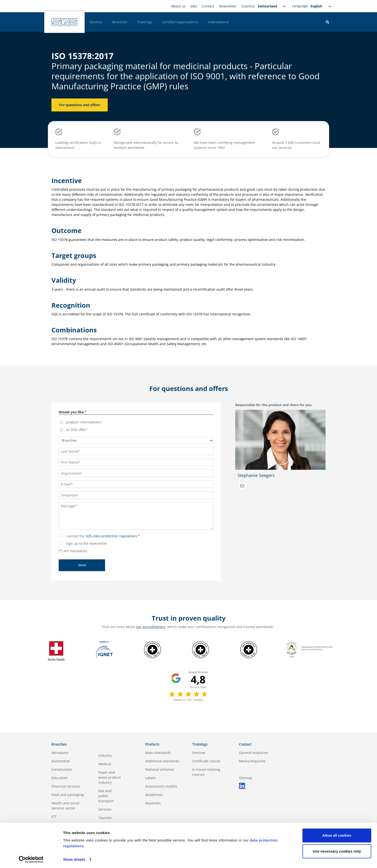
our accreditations (151, 627)
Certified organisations (180, 22)
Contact (208, 6)
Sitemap (246, 778)
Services (96, 22)
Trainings (145, 22)
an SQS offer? (77, 430)
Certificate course (206, 761)
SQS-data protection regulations (111, 536)
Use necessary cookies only (337, 850)
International (218, 22)
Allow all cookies (337, 835)
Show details (74, 859)
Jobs (194, 6)
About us (178, 6)
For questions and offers (80, 105)
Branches (120, 22)
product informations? (84, 422)
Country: (248, 6)
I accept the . (104, 536)
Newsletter (228, 6)
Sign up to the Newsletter (86, 543)
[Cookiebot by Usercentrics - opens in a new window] (31, 859)
